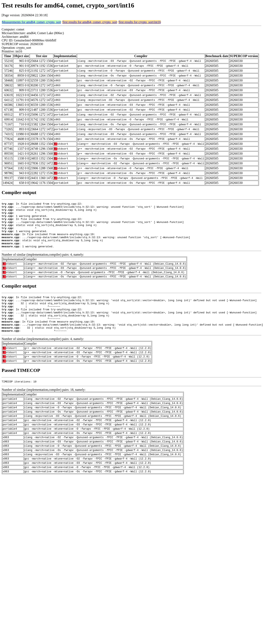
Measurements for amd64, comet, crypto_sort (31, 22)
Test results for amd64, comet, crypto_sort (90, 22)
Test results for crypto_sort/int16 (140, 22)
